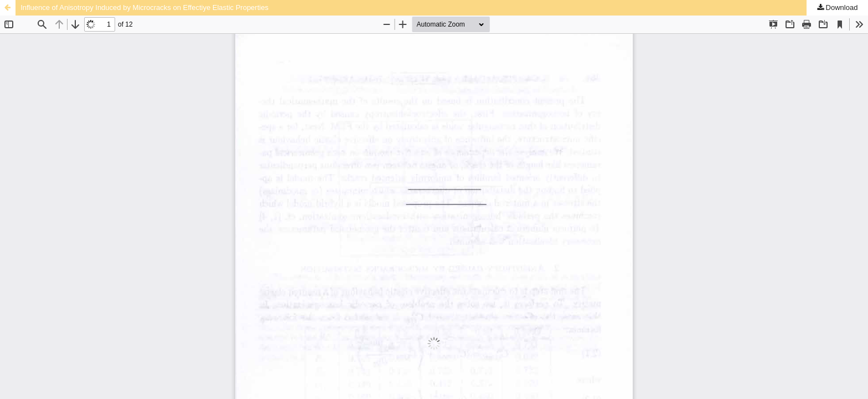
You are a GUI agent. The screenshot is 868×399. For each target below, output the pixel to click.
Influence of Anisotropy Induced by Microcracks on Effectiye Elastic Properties (144, 7)
